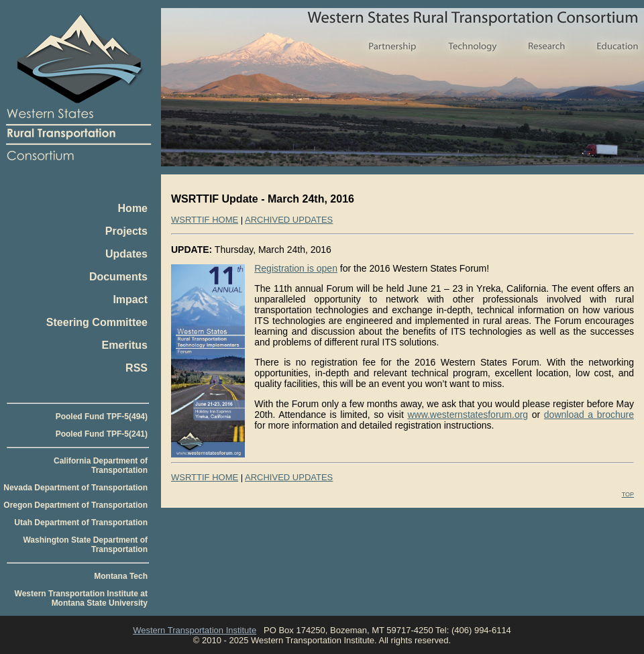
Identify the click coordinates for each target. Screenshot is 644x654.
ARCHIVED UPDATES (289, 220)
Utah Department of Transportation (81, 523)
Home (133, 208)
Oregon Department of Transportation (75, 505)
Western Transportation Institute (195, 630)
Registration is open (296, 268)
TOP (628, 494)
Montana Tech (121, 576)
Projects (126, 231)
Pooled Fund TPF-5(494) (102, 417)
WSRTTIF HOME (205, 220)
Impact (130, 299)
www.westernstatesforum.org (468, 415)
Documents (118, 277)
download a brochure (589, 415)
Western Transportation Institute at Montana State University (81, 598)
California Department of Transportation (101, 466)
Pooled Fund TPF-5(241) (102, 434)
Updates (126, 254)
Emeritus (125, 345)
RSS (137, 368)
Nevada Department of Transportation (75, 488)
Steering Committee (97, 322)
